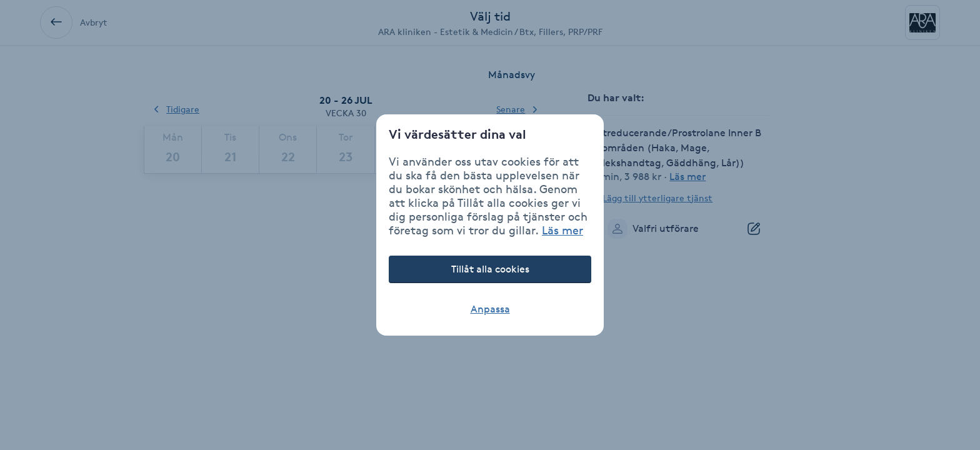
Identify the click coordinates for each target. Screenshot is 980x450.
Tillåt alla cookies (490, 269)
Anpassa (490, 309)
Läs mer (562, 230)
